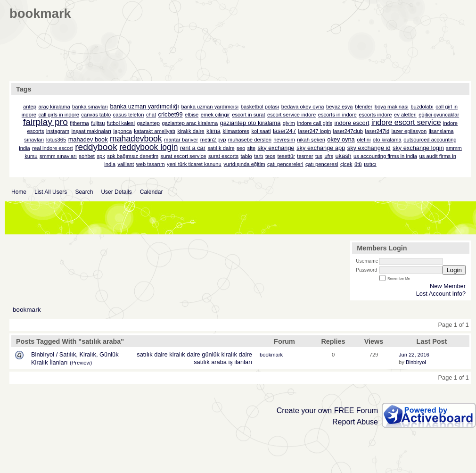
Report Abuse (355, 422)
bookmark (27, 310)
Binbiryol (416, 362)
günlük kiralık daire (227, 354)
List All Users (51, 192)
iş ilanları (241, 362)
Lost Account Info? (441, 294)
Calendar (152, 192)
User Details (116, 192)
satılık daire (152, 354)
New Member (448, 286)
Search (84, 192)
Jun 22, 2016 (414, 355)
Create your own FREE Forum (327, 411)
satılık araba (210, 362)
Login (454, 270)
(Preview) (81, 363)
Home (19, 192)
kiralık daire (185, 354)
